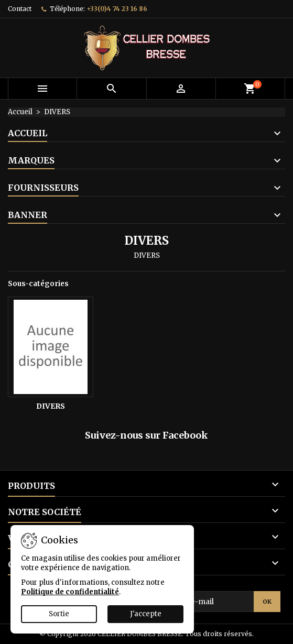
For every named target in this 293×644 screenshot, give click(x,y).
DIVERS (51, 406)
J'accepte (146, 614)
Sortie (59, 614)
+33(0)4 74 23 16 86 (117, 9)
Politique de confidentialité (70, 592)
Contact (20, 9)
